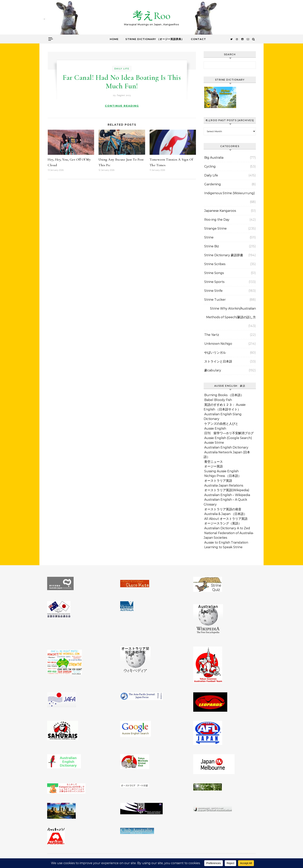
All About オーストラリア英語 (226, 519)
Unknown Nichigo (218, 344)
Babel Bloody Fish (218, 400)
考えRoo (151, 16)
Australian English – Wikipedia (227, 495)
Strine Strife (213, 291)
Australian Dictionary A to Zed (227, 528)
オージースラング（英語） (223, 523)
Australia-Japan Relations (224, 485)
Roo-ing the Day (217, 220)
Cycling (210, 166)
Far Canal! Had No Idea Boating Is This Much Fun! (122, 82)
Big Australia (214, 158)
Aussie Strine (214, 443)
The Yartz (212, 335)
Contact (198, 39)
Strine (209, 237)
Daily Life (122, 69)
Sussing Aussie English (221, 471)
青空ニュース (214, 462)
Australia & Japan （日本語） (226, 514)
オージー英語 (214, 466)
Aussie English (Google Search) (228, 438)
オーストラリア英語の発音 (223, 509)
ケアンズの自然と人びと (221, 424)
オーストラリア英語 (218, 481)
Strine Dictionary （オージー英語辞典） (155, 39)
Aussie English (215, 428)
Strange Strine (215, 228)
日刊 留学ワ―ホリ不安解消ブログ (229, 433)
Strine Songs (214, 273)
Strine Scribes (215, 264)
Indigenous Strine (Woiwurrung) (230, 193)
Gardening (213, 184)
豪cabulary (213, 370)
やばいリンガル (215, 353)
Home (114, 39)
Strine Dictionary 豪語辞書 (224, 255)
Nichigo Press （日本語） (223, 476)
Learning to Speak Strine (223, 547)
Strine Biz (212, 246)
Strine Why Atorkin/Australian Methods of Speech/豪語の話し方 (231, 313)
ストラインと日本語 (218, 361)
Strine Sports (214, 282)
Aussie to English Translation (226, 542)
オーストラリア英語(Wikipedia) (227, 490)
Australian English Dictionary (226, 447)
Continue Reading (122, 106)
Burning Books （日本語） (224, 395)
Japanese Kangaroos (220, 211)
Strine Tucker (215, 300)
